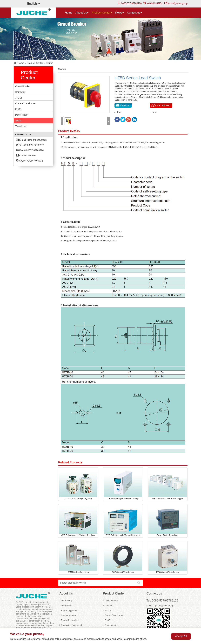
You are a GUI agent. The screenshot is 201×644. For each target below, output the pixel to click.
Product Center (102, 13)
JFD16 (19, 98)
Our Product (67, 605)
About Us (82, 13)
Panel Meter (21, 115)
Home (69, 13)
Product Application (70, 610)
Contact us (134, 13)
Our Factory (67, 601)
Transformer (21, 126)
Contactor (20, 92)
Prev (119, 112)
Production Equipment (72, 625)
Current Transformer (26, 103)
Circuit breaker (23, 86)
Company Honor (69, 615)
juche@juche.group (176, 3)
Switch (49, 63)
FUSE (18, 109)
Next (155, 112)
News (120, 13)
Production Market (70, 620)
